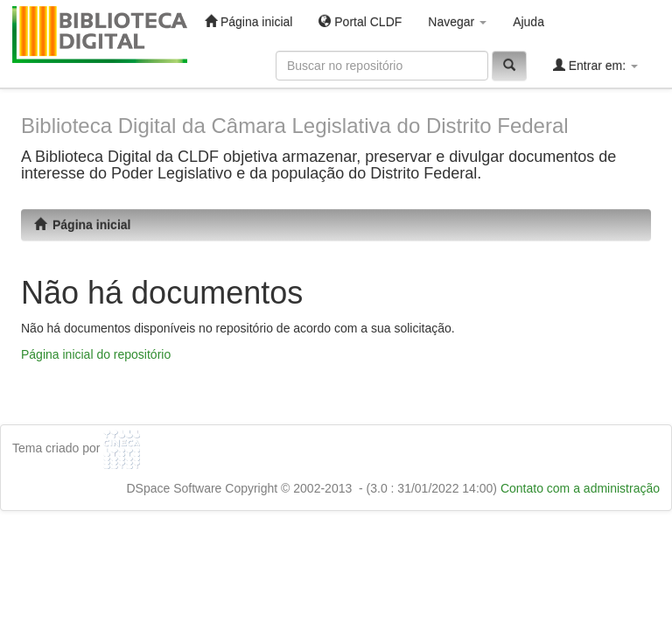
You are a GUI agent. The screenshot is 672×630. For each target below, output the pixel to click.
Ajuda (528, 22)
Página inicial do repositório (96, 354)
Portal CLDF (360, 21)
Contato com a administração (580, 488)
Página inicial (248, 21)
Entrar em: (595, 65)
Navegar (457, 22)
